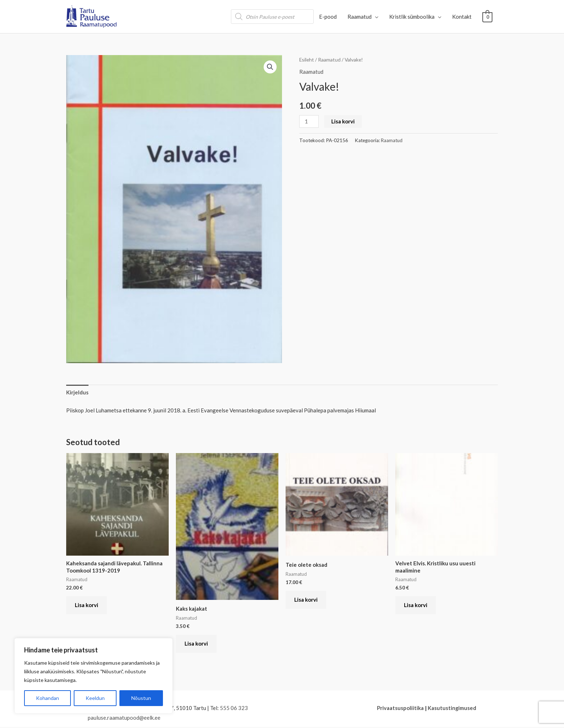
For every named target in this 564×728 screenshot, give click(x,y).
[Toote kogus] (309, 121)
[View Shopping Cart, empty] (488, 17)
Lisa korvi (343, 121)
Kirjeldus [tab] (77, 392)
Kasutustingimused (452, 709)
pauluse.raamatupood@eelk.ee (124, 719)
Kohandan (47, 698)
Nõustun (141, 698)
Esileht (307, 60)
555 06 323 (234, 709)
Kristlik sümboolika (412, 17)
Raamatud (360, 17)
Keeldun (95, 698)
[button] (270, 67)
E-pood (328, 17)
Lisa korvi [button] (87, 606)
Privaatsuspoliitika (400, 709)
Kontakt (462, 17)
